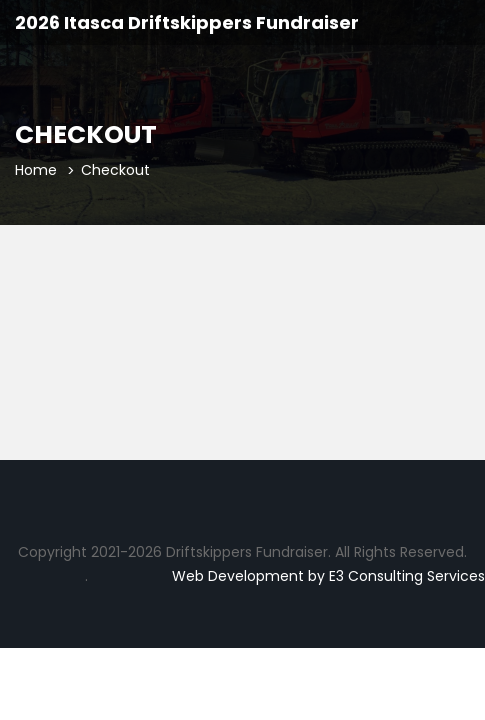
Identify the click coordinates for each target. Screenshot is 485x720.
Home (36, 170)
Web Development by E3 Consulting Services (328, 576)
